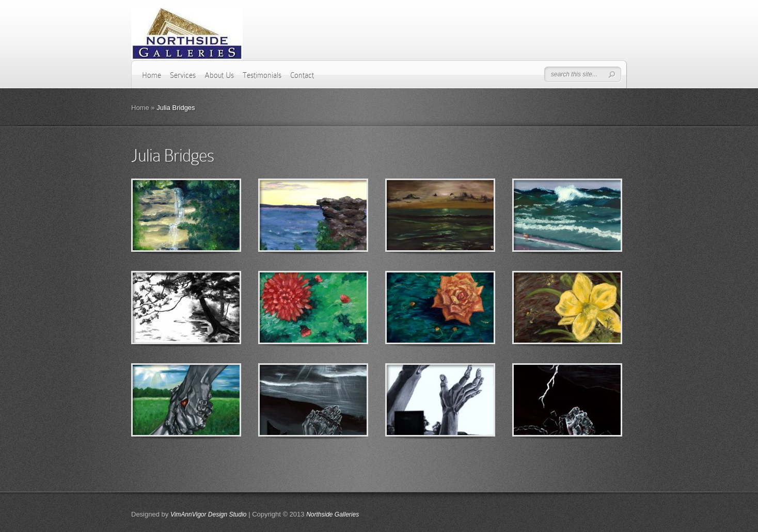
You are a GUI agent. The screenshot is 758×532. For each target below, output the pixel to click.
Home (152, 75)
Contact (302, 75)
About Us (219, 75)
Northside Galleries (333, 514)
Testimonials (262, 75)
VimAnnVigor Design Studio (209, 514)
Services (183, 75)
